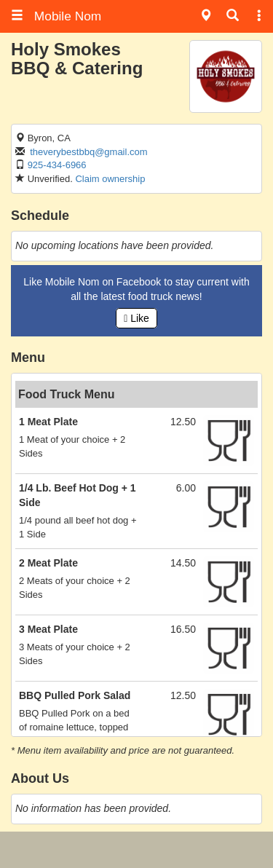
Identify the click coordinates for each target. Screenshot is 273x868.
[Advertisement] (137, 850)
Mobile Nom (56, 16)
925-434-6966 (57, 165)
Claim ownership (110, 179)
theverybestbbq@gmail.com (88, 152)
